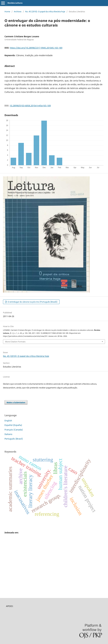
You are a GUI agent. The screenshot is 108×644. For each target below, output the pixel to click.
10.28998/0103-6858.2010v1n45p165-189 (30, 106)
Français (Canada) (14, 430)
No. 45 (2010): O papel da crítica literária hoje (45, 12)
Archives (18, 12)
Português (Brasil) (14, 439)
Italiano (8, 434)
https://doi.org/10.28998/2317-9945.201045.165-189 (36, 48)
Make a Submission (16, 402)
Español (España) (13, 425)
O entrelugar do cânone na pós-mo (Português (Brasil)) (32, 302)
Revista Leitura (15, 3)
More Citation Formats (15, 342)
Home (7, 12)
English (8, 421)
